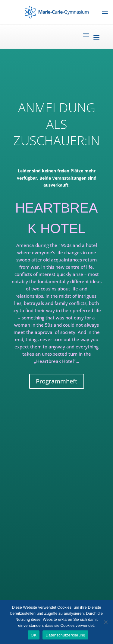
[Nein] (105, 622)
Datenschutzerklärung (65, 635)
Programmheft (57, 381)
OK (34, 635)
